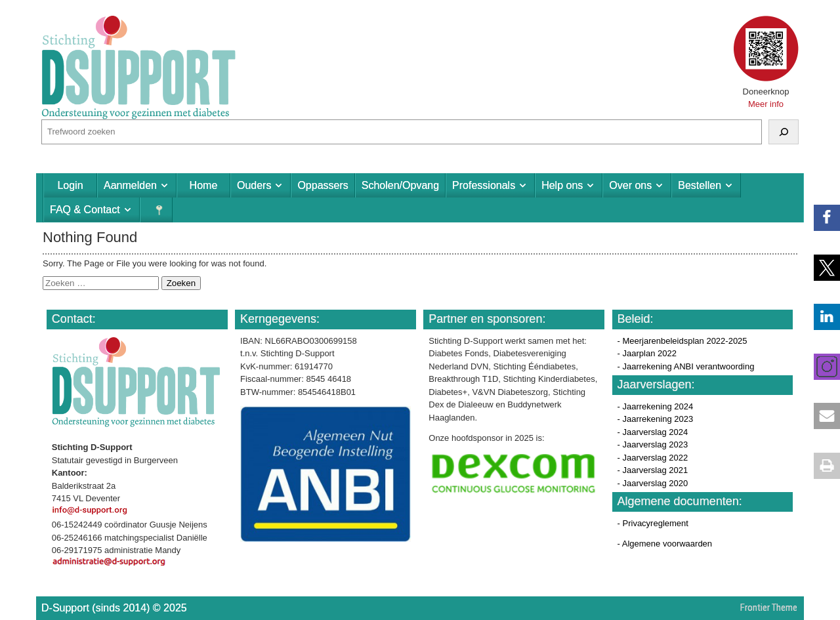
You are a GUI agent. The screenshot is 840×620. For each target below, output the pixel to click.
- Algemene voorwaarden (665, 544)
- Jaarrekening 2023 (656, 419)
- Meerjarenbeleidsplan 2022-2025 (682, 341)
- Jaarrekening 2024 (656, 406)
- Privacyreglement (653, 523)
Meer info (766, 104)
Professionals (484, 185)
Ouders (254, 185)
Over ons (630, 185)
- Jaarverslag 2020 (653, 483)
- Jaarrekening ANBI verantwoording (686, 366)
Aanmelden (130, 185)
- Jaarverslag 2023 (653, 444)
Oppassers (323, 185)
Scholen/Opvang (400, 185)
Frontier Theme (769, 608)
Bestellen (700, 185)
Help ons (562, 185)
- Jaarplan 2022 (647, 353)
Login (70, 185)
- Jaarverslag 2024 (653, 432)
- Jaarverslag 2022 (653, 458)
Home (204, 185)
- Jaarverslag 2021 (653, 470)
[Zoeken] (784, 132)
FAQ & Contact (85, 210)
